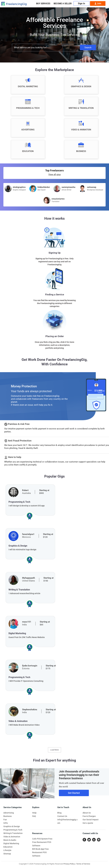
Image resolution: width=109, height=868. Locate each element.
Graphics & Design (12, 826)
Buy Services (43, 4)
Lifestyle (7, 850)
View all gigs (55, 175)
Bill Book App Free (40, 849)
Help (34, 813)
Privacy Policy (69, 864)
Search (88, 47)
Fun (5, 820)
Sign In (81, 3)
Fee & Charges (89, 816)
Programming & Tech (13, 830)
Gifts (6, 823)
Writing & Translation (13, 833)
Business (8, 816)
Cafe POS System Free (42, 839)
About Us (87, 813)
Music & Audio (10, 840)
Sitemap (7, 854)
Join (98, 4)
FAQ (34, 816)
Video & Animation (12, 837)
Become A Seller (63, 4)
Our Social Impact (91, 820)
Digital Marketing (11, 843)
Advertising (9, 813)
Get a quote (88, 823)
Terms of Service (83, 864)
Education (8, 847)
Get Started (74, 793)
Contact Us (62, 816)
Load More (54, 750)
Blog (59, 813)
